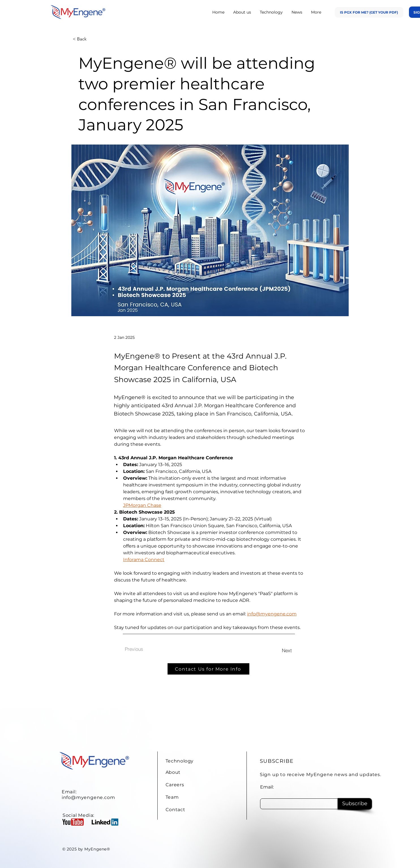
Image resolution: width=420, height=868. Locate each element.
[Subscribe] (355, 804)
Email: (267, 787)
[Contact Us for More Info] (208, 669)
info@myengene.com (88, 797)
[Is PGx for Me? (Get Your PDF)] (369, 12)
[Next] (287, 650)
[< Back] (91, 39)
